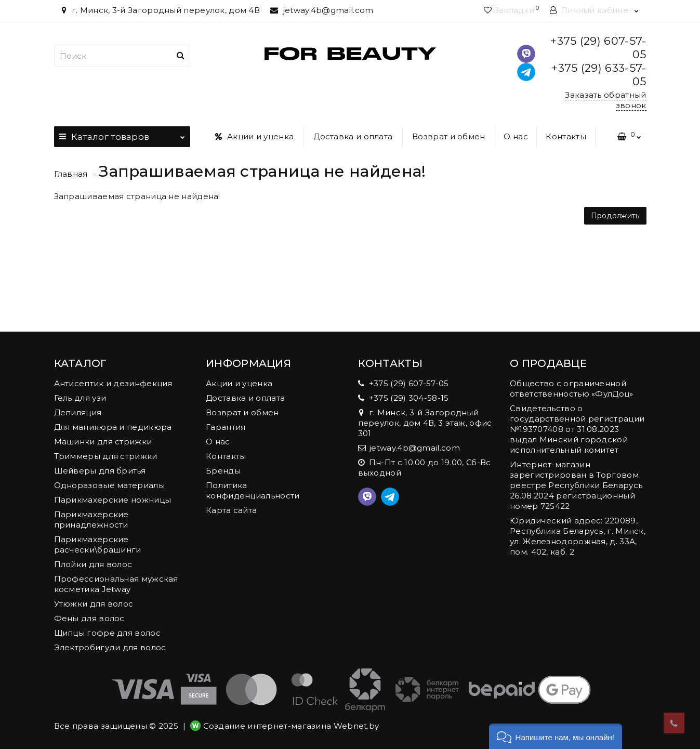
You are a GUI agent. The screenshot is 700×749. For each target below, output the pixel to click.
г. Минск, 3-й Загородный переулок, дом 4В (160, 10)
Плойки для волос (93, 564)
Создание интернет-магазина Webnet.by (291, 726)
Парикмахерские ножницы (113, 500)
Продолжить (615, 216)
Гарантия (226, 427)
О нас (516, 136)
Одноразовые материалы (109, 485)
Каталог (122, 134)
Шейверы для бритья (100, 471)
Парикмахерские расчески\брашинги (98, 544)
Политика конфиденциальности (253, 490)
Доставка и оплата (353, 136)
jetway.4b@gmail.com (322, 10)
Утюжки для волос (94, 604)
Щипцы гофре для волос (107, 633)
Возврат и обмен (449, 136)
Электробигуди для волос (110, 647)
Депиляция (78, 412)
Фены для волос (89, 618)
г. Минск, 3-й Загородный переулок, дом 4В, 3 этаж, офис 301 (425, 423)
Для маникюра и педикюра (113, 427)
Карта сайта (231, 510)
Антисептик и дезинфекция (113, 383)
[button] (556, 736)
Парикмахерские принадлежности (91, 520)
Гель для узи (80, 398)
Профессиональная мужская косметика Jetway (116, 584)
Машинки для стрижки (103, 442)
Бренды (223, 471)
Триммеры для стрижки (106, 456)
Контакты (566, 136)
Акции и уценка (254, 136)
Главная (71, 174)
